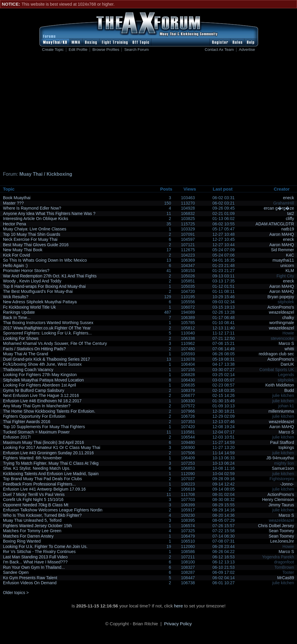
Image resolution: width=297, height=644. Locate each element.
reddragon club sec (276, 354)
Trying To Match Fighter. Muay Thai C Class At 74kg (51, 463)
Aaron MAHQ (282, 234)
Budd (289, 390)
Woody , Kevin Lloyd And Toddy (32, 281)
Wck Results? (16, 297)
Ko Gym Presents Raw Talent (30, 578)
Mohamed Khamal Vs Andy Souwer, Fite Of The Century (55, 343)
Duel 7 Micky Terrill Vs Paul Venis (34, 494)
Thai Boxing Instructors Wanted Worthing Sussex (48, 323)
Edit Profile (78, 50)
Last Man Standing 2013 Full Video (35, 557)
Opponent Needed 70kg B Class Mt (36, 505)
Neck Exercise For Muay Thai (30, 239)
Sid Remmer (282, 250)
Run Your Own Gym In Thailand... (34, 567)
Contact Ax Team (219, 50)
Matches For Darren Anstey (28, 536)
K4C (290, 255)
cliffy (290, 219)
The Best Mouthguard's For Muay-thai (38, 291)
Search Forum (136, 50)
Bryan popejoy (281, 297)
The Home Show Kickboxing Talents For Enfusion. (49, 411)
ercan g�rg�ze (279, 208)
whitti (289, 349)
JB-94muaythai (280, 458)
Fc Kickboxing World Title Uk (29, 307)
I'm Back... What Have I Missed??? (35, 562)
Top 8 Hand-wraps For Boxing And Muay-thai (44, 286)
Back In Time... (17, 318)
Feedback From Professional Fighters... (39, 484)
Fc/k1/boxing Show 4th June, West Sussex (42, 364)
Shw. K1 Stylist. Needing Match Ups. (37, 468)
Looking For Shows (21, 338)
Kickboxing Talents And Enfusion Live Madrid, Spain (51, 474)
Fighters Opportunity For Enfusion (34, 416)
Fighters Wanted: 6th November (32, 458)
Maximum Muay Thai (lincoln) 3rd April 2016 (44, 442)
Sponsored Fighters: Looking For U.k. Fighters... (47, 333)
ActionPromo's (281, 307)
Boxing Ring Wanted (22, 541)
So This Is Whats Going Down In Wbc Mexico (45, 260)
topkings (286, 447)
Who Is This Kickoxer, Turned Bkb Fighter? (42, 515)
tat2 (291, 213)
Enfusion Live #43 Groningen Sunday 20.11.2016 (48, 453)
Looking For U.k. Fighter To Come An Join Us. (45, 546)
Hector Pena (15, 224)
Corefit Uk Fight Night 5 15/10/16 (33, 500)
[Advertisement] (96, 113)
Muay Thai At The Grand (26, 354)
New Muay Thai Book (23, 250)
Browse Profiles (106, 50)
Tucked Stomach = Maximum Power (36, 432)
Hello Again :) (15, 266)
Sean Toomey (281, 531)
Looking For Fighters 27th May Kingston (40, 375)
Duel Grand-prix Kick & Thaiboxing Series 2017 (46, 359)
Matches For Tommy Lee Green (32, 531)
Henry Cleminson (278, 500)
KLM (290, 271)
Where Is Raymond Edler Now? (32, 208)
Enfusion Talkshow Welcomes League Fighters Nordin (53, 510)
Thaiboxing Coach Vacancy (28, 370)
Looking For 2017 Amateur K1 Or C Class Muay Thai (52, 447)
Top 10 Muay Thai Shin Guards (32, 234)
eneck (289, 198)
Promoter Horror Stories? (26, 271)
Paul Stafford (282, 442)
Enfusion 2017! (17, 437)
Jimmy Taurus (281, 505)
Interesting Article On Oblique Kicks (35, 219)
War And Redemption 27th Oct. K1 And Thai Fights (50, 276)
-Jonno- (287, 484)
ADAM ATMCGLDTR (275, 224)
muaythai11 (283, 260)
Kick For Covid (16, 255)
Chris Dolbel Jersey (276, 526)
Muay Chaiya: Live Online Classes (35, 229)
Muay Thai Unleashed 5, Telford (32, 520)
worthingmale (282, 323)
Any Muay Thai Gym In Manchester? (37, 406)
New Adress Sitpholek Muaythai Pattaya (40, 302)
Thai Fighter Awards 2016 (27, 422)
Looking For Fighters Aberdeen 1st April (40, 385)
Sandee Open (16, 572)
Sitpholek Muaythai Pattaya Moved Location (43, 380)
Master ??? (13, 203)
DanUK (287, 364)
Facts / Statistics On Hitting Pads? (34, 349)
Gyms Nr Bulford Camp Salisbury (34, 390)
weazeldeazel (281, 312)
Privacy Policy (178, 624)
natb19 (288, 229)
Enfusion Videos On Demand (30, 583)
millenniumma (281, 411)
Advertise (247, 50)
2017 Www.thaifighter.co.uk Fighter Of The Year (47, 328)
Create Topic (53, 50)
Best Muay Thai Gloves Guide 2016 (36, 245)
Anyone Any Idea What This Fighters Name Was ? (49, 213)
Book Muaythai (17, 198)
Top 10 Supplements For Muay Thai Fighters (44, 427)
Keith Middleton (280, 385)
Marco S (286, 343)
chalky (288, 318)
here (178, 606)
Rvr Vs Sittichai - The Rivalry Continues (39, 552)
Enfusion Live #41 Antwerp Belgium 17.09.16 (44, 489)
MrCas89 (286, 578)
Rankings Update (19, 312)
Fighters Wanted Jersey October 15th (37, 526)
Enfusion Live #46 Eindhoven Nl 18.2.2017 (42, 401)
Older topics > (16, 593)
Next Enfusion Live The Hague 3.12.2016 (41, 395)
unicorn (287, 266)
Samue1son (283, 468)
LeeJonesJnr (282, 541)
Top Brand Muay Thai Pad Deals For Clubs (42, 479)
